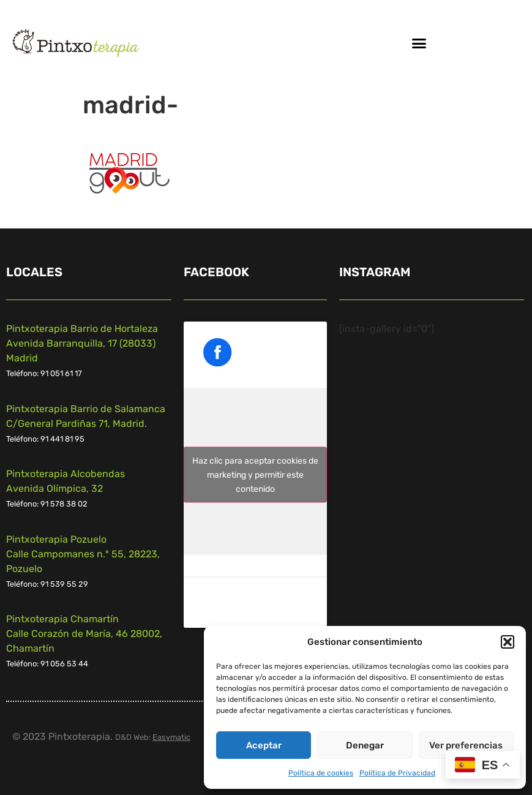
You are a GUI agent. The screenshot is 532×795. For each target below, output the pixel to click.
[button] (508, 642)
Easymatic (171, 737)
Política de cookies (321, 773)
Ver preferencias (466, 745)
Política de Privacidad (397, 773)
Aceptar (264, 745)
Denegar (365, 745)
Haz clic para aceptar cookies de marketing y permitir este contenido (255, 475)
